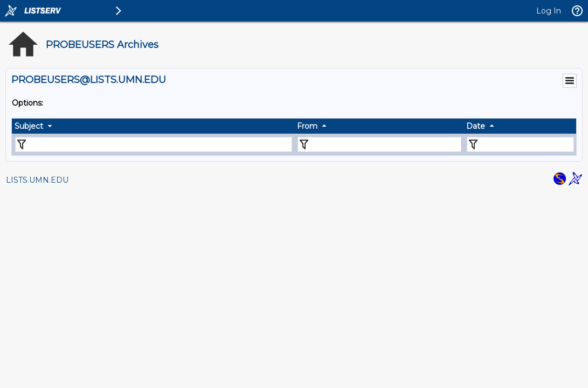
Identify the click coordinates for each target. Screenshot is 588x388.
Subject (29, 126)
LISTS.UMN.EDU (37, 180)
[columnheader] (153, 126)
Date (476, 126)
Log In (549, 11)
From (307, 126)
